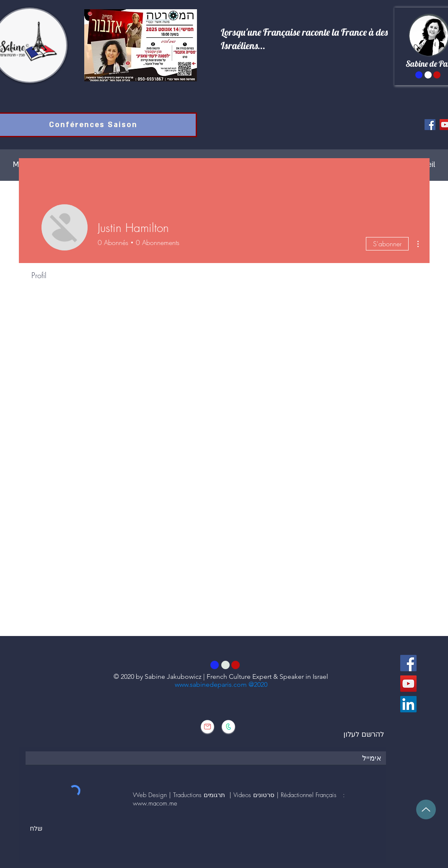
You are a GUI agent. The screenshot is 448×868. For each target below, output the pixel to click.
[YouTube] (408, 684)
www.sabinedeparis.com (212, 684)
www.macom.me (155, 803)
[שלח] (36, 829)
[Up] (426, 809)
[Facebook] (430, 125)
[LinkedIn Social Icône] (408, 704)
